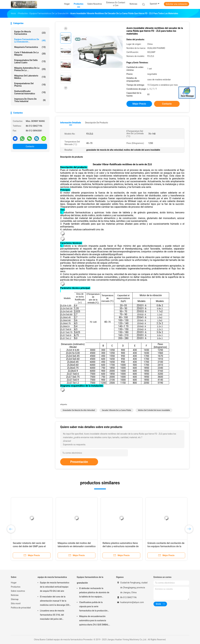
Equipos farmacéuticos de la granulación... (30, 41)
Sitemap (15, 599)
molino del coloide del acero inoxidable (154, 410)
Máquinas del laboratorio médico (30, 77)
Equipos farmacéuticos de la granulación (90, 580)
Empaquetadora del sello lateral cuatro (30, 61)
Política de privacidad (21, 608)
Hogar (14, 583)
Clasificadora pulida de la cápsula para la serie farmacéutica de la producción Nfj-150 (93, 607)
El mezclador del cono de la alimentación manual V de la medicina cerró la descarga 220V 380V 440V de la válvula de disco (55, 601)
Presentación (79, 462)
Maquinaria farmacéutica (30, 47)
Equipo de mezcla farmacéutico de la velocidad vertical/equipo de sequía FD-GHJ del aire (55, 587)
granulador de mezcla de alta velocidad (79, 410)
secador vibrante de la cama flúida (116, 410)
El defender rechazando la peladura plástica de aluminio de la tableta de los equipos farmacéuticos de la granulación (94, 593)
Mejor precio (139, 104)
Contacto (30, 146)
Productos (16, 587)
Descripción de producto (97, 123)
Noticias (15, 595)
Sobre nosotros (18, 591)
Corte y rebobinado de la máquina (30, 54)
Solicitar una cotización (176, 4)
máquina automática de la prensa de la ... (30, 69)
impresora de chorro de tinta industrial (30, 100)
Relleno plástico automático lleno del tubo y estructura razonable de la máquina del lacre (121, 546)
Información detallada (71, 123)
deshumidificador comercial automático (30, 92)
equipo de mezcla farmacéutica (30, 33)
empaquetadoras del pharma (30, 85)
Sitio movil (16, 603)
